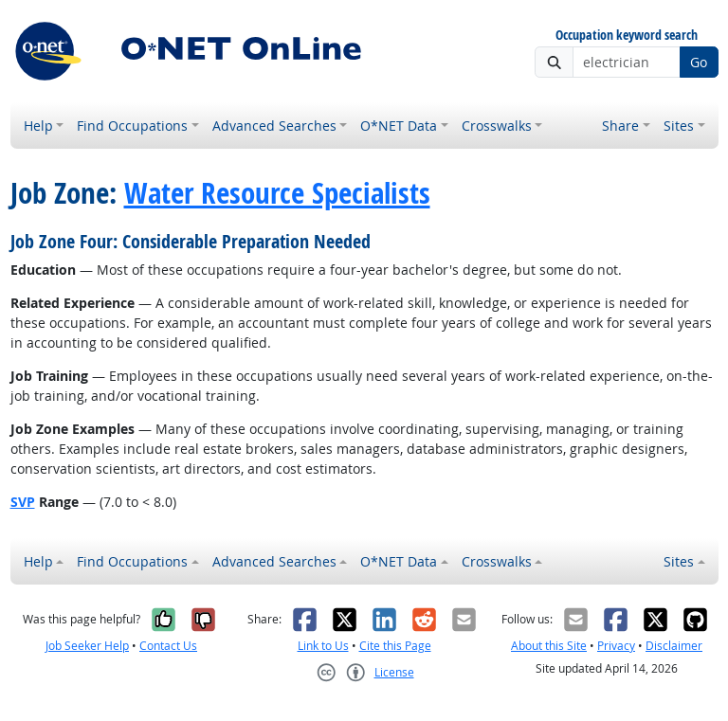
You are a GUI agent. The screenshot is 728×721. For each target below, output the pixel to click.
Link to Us (323, 646)
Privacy (616, 646)
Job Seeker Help (87, 646)
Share (620, 126)
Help (38, 126)
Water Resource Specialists (277, 192)
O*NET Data (399, 126)
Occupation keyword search (627, 36)
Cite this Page (395, 646)
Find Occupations (132, 126)
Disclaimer (674, 646)
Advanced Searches (274, 126)
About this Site (549, 646)
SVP (23, 502)
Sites (679, 126)
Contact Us (168, 646)
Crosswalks (497, 126)
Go (699, 62)
